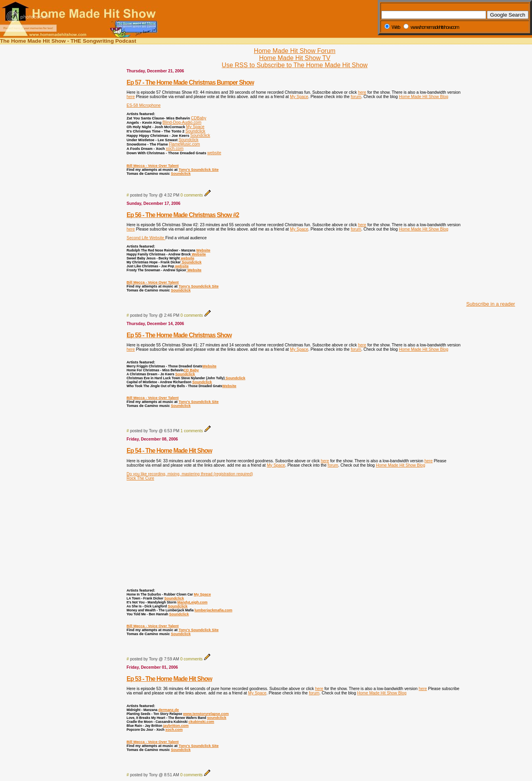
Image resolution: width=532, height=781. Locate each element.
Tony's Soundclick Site (198, 170)
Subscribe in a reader (491, 304)
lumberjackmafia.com (214, 610)
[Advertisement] (488, 177)
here (362, 92)
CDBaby (199, 118)
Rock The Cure (140, 478)
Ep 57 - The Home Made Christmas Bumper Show (190, 82)
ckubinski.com (201, 722)
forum (356, 97)
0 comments (192, 195)
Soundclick (195, 131)
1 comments (192, 431)
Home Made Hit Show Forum (295, 51)
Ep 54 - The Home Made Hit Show (169, 451)
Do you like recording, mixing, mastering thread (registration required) (190, 474)
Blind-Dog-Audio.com (182, 122)
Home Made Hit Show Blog (424, 97)
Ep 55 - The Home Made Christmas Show (179, 335)
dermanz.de (168, 710)
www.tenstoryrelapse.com (206, 714)
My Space (299, 97)
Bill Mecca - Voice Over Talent (153, 166)
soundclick (217, 718)
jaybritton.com (176, 726)
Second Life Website (146, 238)
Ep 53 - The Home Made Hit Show (169, 679)
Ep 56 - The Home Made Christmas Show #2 (183, 215)
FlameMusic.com (185, 144)
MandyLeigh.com (192, 602)
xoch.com (174, 148)
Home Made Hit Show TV (295, 58)
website (214, 153)
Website (203, 250)
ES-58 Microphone (144, 105)
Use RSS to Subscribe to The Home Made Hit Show (295, 65)
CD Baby (191, 370)
